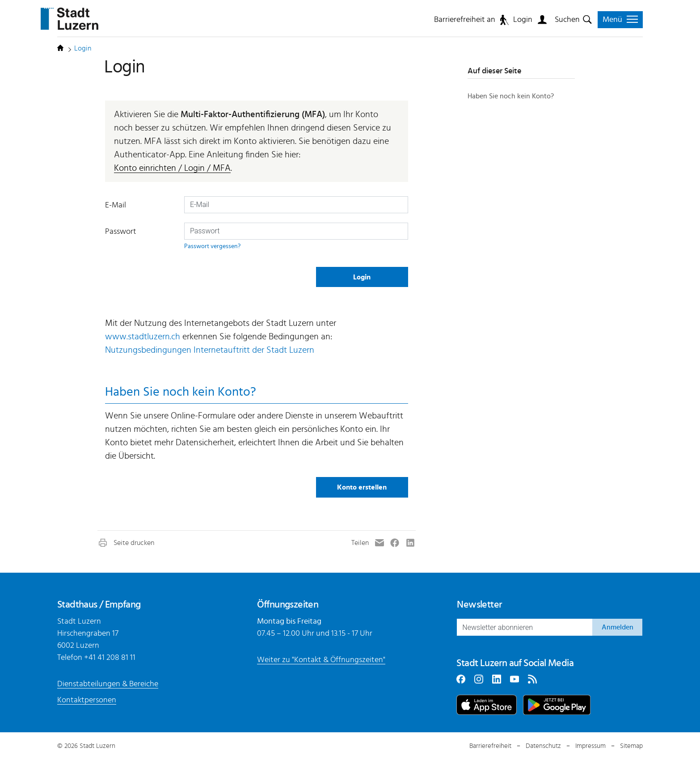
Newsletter (479, 604)
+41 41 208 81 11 (110, 658)
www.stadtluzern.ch (143, 337)
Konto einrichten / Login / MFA (172, 168)
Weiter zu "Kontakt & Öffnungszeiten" (321, 660)
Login (523, 20)
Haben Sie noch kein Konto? (511, 96)
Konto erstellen (362, 487)
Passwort (121, 232)
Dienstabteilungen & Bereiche (108, 684)
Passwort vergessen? (212, 246)
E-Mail (116, 205)
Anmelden (618, 627)
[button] (126, 543)
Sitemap (631, 746)
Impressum (590, 746)
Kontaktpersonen (87, 700)
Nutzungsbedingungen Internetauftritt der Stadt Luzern (210, 350)
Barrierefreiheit (490, 746)
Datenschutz (543, 746)
